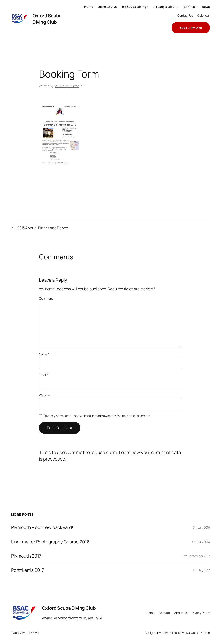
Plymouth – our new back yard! (42, 527)
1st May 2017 (201, 570)
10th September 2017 (196, 556)
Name (44, 354)
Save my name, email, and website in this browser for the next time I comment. (97, 416)
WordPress (172, 633)
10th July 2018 (201, 527)
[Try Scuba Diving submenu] (148, 7)
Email (44, 375)
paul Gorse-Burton (67, 86)
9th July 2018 (201, 542)
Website (45, 395)
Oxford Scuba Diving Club (47, 19)
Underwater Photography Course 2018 (50, 542)
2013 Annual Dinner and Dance (43, 228)
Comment (47, 298)
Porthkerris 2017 (27, 570)
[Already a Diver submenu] (177, 7)
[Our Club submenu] (196, 7)
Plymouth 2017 (26, 556)
